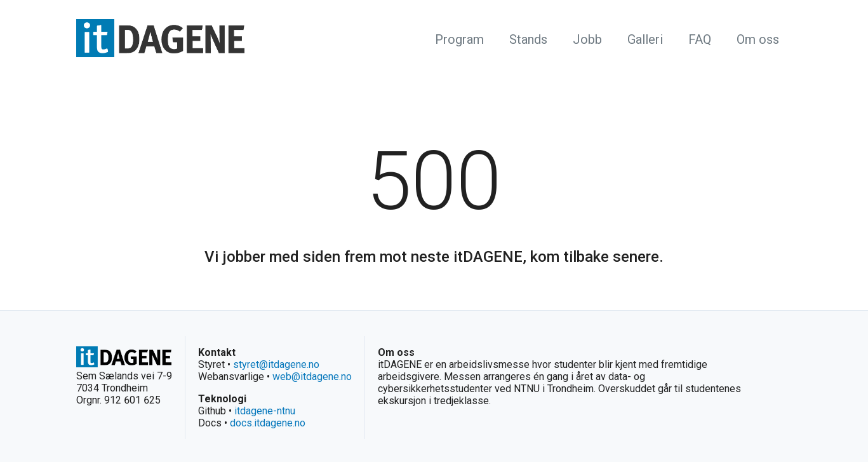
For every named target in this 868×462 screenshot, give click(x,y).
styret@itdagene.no (276, 364)
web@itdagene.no (312, 377)
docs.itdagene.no (268, 423)
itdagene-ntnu (265, 411)
